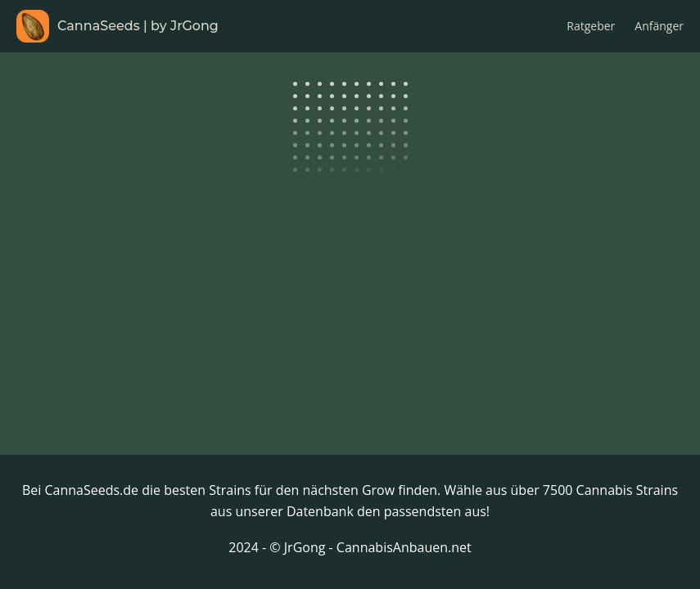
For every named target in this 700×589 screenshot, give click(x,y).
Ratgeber (591, 26)
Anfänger (659, 26)
